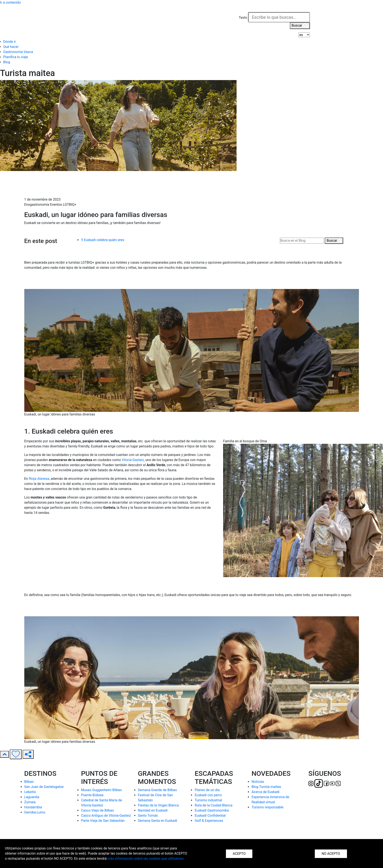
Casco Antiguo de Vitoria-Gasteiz (106, 816)
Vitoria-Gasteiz (133, 460)
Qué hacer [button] (11, 47)
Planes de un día (207, 790)
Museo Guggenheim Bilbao (101, 790)
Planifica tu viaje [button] (16, 57)
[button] (306, 9)
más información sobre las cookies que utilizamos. (146, 859)
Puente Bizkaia (92, 795)
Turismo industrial (208, 800)
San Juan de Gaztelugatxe (44, 787)
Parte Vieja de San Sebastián (103, 821)
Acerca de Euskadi (265, 792)
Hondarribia (33, 807)
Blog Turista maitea (266, 787)
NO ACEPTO (331, 854)
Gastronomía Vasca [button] (18, 52)
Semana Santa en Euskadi (158, 821)
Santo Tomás (148, 816)
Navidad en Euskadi (153, 810)
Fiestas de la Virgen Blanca (158, 805)
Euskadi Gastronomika (212, 810)
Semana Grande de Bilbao (157, 790)
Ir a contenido (10, 2)
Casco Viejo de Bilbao (97, 810)
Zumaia (30, 802)
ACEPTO (239, 854)
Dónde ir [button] (9, 42)
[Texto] (279, 17)
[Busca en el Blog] (302, 241)
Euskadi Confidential (210, 816)
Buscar (300, 26)
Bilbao (29, 782)
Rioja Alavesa (39, 479)
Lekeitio (30, 792)
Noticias (258, 782)
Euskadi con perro (208, 795)
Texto (243, 18)
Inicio (29, 176)
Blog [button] (7, 62)
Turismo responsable (267, 807)
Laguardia (32, 797)
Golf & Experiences (209, 821)
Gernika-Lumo (35, 812)
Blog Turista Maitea (40, 181)
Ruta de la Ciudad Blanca (213, 805)
